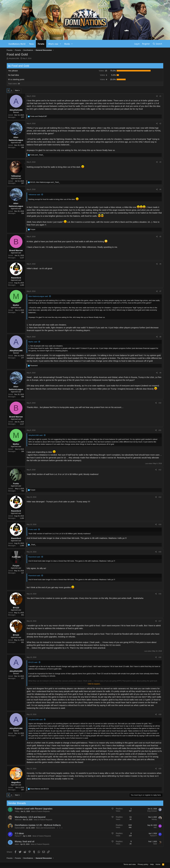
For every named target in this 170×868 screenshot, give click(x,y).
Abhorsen (10, 820)
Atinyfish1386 (14, 58)
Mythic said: (33, 342)
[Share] (157, 96)
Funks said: (33, 529)
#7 (160, 291)
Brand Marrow (16, 250)
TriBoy (9, 811)
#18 (160, 657)
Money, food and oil (17, 841)
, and (45, 182)
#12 (160, 470)
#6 (160, 264)
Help (152, 864)
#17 (160, 621)
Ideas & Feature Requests (33, 811)
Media (67, 44)
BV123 (16, 608)
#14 (160, 524)
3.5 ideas (11, 833)
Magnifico (16, 782)
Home (158, 864)
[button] (60, 44)
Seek (147, 844)
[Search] (157, 44)
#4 (160, 189)
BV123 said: (33, 662)
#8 (160, 337)
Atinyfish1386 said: (36, 435)
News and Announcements (38, 828)
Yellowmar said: (34, 195)
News (32, 44)
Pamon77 (10, 836)
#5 (160, 237)
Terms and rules (130, 864)
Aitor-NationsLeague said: (38, 296)
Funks (16, 483)
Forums (41, 44)
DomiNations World (17, 44)
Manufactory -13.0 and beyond (22, 817)
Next (17, 90)
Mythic (16, 305)
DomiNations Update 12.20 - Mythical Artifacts (30, 825)
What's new (53, 44)
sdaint (9, 844)
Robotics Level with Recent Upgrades (26, 809)
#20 (160, 769)
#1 (160, 96)
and (39, 116)
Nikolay (146, 819)
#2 (160, 124)
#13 (160, 497)
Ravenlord (16, 278)
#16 (160, 594)
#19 (160, 714)
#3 (160, 162)
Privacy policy (143, 864)
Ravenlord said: (34, 557)
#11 (160, 430)
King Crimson (144, 811)
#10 (160, 403)
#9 (160, 373)
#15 (160, 552)
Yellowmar (16, 176)
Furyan (16, 566)
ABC (147, 827)
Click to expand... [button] (94, 684)
